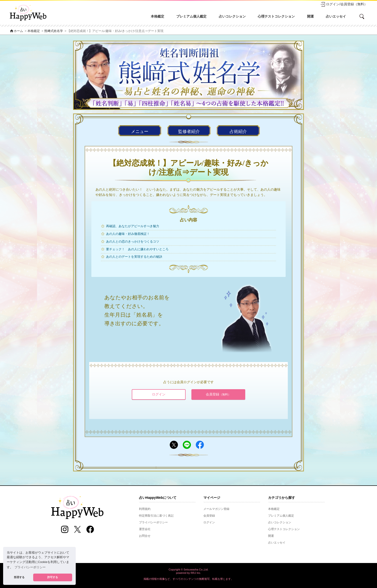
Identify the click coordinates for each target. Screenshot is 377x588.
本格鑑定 (157, 16)
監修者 (189, 132)
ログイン (159, 394)
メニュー (140, 131)
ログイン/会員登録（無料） (344, 4)
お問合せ (145, 536)
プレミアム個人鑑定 (191, 16)
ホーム (16, 31)
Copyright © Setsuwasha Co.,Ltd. (188, 569)
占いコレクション (232, 16)
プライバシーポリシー (153, 522)
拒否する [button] (19, 577)
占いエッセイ (336, 16)
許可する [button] (53, 577)
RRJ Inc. (196, 573)
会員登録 (218, 394)
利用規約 (145, 509)
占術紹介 (238, 131)
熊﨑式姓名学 (54, 31)
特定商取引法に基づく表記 (156, 516)
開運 (310, 16)
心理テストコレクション (276, 16)
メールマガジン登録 (216, 509)
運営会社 (145, 529)
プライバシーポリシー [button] (30, 567)
